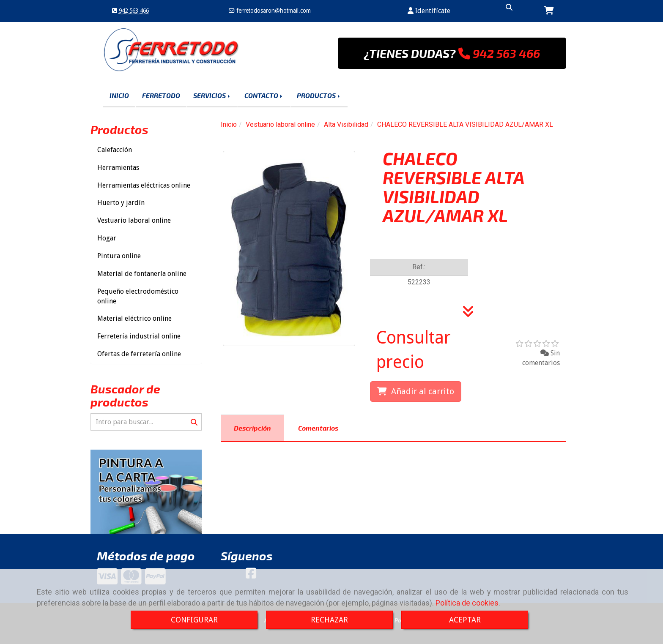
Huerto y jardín (121, 203)
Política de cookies (467, 603)
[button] (429, 11)
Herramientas (118, 168)
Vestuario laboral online (134, 220)
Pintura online (119, 256)
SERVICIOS (212, 95)
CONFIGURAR (194, 620)
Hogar (107, 238)
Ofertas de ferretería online (139, 354)
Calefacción (115, 150)
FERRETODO (161, 95)
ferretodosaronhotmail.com (273, 11)
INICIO (119, 95)
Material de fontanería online (142, 274)
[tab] (252, 428)
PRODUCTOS (319, 95)
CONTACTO (264, 95)
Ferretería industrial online (139, 336)
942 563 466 (134, 11)
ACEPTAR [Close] (465, 620)
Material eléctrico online (134, 318)
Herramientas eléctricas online (144, 185)
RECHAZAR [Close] (329, 620)
